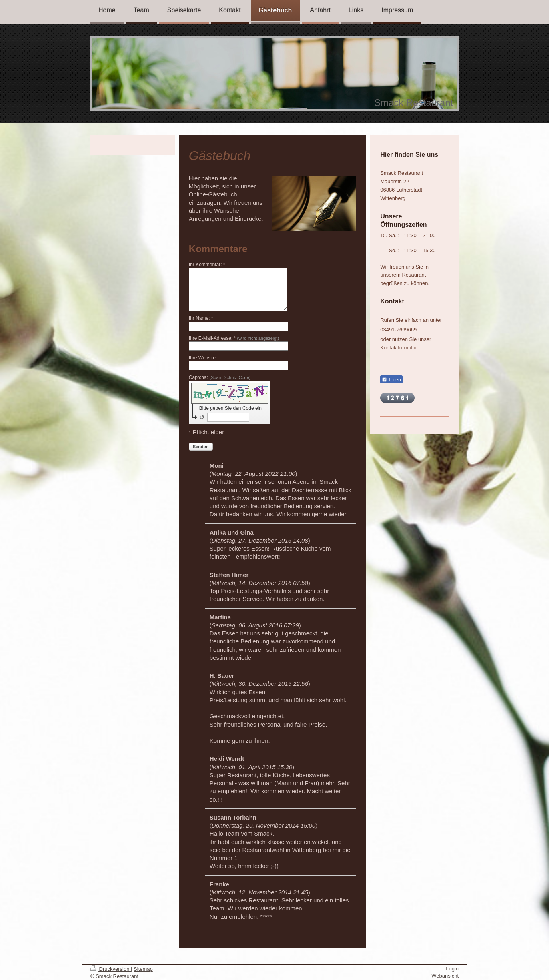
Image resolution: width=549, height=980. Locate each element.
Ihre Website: (203, 358)
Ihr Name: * (201, 318)
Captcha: (220, 377)
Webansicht (445, 976)
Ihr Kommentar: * (207, 265)
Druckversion (111, 969)
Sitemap (143, 969)
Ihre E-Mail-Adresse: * (234, 338)
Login (452, 969)
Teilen (391, 380)
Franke (219, 884)
